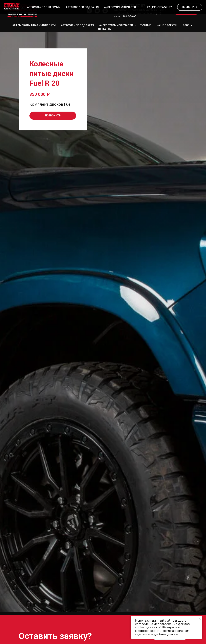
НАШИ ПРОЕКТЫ (167, 25)
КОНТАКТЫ (104, 29)
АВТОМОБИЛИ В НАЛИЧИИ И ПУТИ (34, 25)
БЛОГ (186, 25)
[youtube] (97, 11)
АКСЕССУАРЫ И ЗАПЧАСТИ (116, 25)
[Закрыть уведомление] (200, 619)
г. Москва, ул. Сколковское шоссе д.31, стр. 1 (140, 10)
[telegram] (89, 11)
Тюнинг (146, 25)
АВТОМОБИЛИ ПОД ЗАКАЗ (77, 25)
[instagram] (105, 11)
